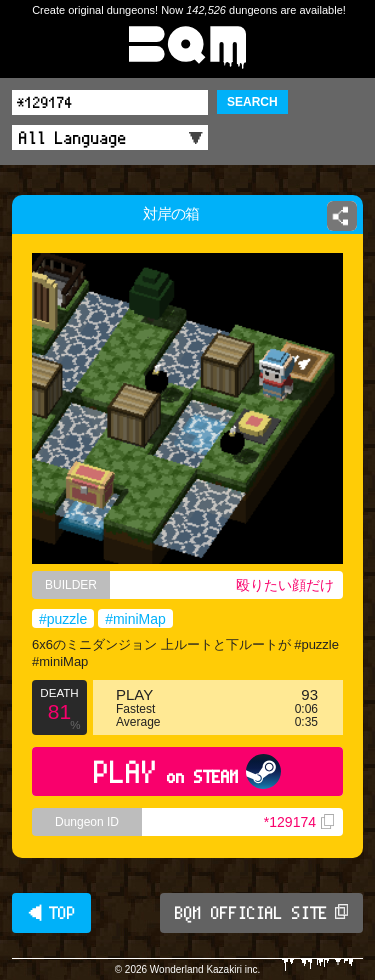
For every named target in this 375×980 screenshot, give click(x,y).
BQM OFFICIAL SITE (261, 913)
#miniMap (135, 619)
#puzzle (63, 619)
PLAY (187, 771)
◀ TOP (51, 913)
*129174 (299, 822)
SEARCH (252, 102)
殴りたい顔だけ (285, 585)
